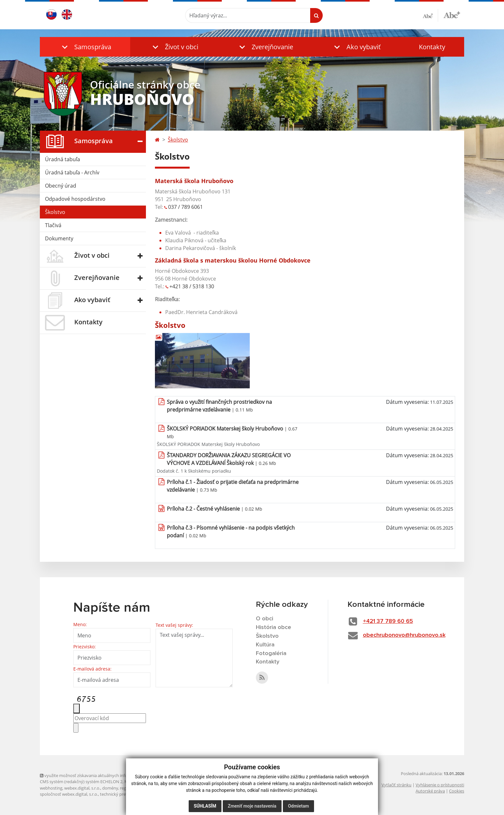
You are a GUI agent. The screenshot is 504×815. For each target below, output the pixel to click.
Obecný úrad (61, 186)
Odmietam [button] (298, 806)
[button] (85, 47)
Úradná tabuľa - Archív (72, 172)
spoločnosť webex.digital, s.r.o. (69, 794)
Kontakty (432, 47)
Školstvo (55, 212)
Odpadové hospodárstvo (75, 199)
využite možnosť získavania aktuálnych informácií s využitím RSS (104, 775)
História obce (274, 627)
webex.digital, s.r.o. (82, 788)
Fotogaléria (271, 653)
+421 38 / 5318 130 (192, 286)
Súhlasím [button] (205, 806)
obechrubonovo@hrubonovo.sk (404, 635)
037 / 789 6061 (185, 207)
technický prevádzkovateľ (124, 794)
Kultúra (265, 645)
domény (110, 788)
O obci (265, 619)
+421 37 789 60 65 (388, 621)
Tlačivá (53, 225)
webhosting (51, 788)
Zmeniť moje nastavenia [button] (252, 806)
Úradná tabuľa (63, 159)
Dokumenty (59, 238)
